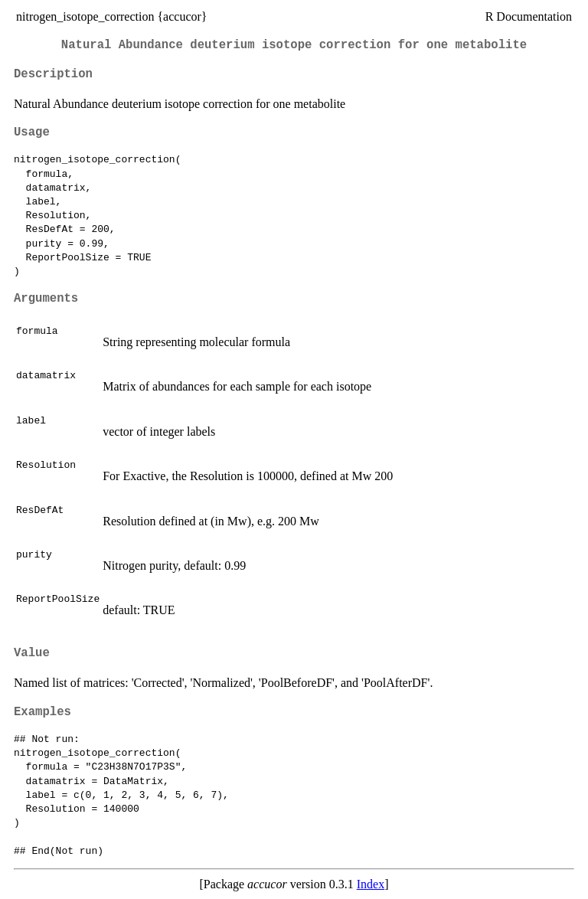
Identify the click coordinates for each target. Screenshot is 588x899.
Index (371, 884)
